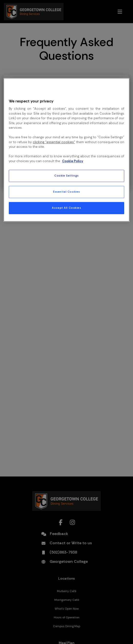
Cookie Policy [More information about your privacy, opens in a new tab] (73, 161)
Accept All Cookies (66, 208)
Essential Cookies (66, 192)
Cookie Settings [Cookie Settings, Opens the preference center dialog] (66, 176)
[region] (67, 150)
